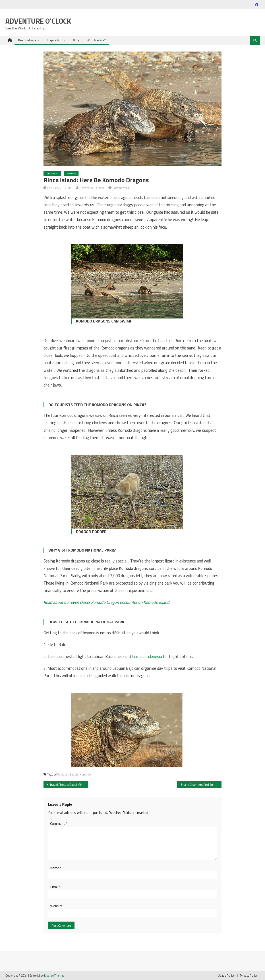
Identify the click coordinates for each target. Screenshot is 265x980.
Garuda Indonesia (147, 656)
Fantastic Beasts (68, 774)
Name (56, 868)
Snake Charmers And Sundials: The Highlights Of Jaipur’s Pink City (201, 785)
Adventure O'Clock (38, 21)
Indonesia (52, 173)
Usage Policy (226, 976)
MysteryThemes (54, 976)
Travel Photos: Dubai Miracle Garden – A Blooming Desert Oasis (69, 785)
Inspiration (55, 40)
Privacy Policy (249, 976)
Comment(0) (121, 188)
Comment (59, 823)
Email (55, 887)
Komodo (85, 774)
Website (56, 906)
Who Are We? (96, 40)
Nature (71, 173)
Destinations (27, 40)
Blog (76, 40)
